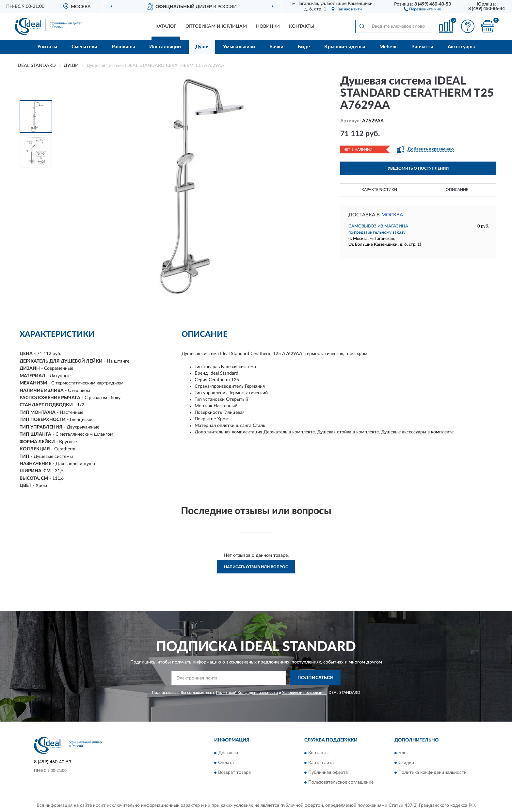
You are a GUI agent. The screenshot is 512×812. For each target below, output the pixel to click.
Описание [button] (457, 190)
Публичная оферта (328, 773)
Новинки (268, 26)
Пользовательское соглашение (341, 782)
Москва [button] (392, 215)
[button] (422, 9)
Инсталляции (165, 47)
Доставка (228, 753)
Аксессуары (461, 47)
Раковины (123, 47)
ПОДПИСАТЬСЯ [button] (315, 678)
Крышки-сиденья (345, 47)
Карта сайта (321, 763)
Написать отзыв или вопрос (256, 567)
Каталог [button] (166, 26)
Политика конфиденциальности (432, 773)
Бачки (276, 47)
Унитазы (47, 47)
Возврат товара (234, 773)
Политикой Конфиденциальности (247, 693)
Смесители (84, 47)
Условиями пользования (304, 693)
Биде (304, 47)
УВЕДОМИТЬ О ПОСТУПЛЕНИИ (418, 168)
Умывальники (239, 47)
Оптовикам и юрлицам (216, 26)
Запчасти (423, 47)
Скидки (406, 763)
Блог (403, 753)
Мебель (388, 47)
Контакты (302, 26)
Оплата (226, 763)
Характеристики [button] (379, 190)
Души (202, 47)
